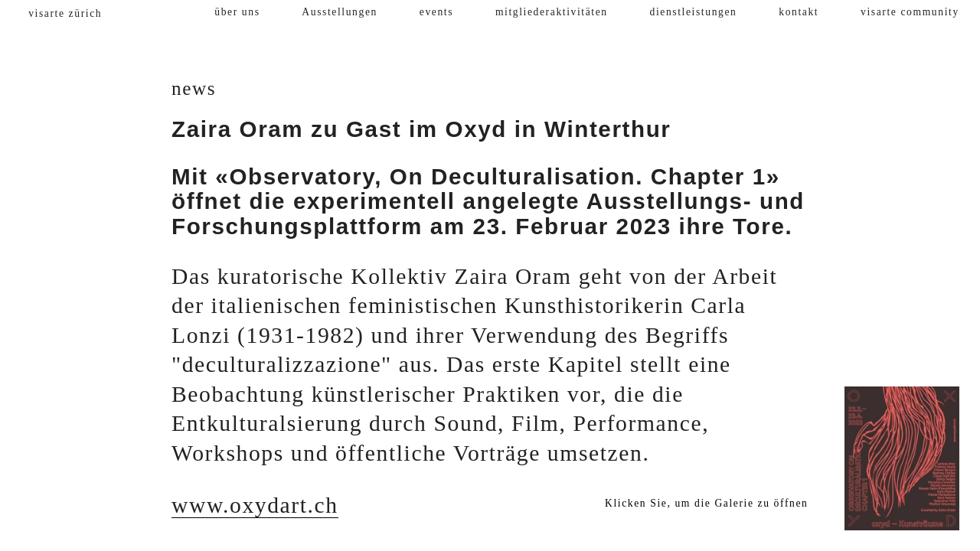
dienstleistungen (694, 12)
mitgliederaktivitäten (552, 12)
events (436, 12)
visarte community (910, 12)
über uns (237, 12)
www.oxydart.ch (255, 505)
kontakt (799, 12)
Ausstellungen (340, 12)
